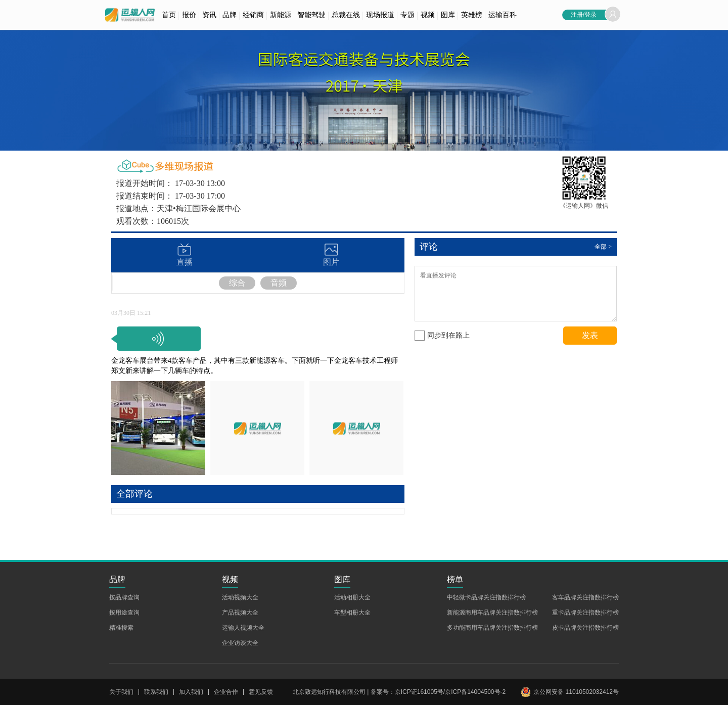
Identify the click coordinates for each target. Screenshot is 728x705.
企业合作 (226, 692)
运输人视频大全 (243, 628)
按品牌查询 (124, 597)
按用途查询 (124, 613)
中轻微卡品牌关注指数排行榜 (486, 597)
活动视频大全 (240, 597)
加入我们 (191, 692)
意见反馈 (261, 692)
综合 (237, 283)
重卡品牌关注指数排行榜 (585, 613)
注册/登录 (584, 15)
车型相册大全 (352, 613)
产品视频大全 (240, 613)
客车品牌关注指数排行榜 (585, 597)
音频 (279, 283)
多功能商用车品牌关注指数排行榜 (492, 628)
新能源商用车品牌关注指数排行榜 (492, 613)
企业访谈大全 (240, 643)
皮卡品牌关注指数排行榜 (585, 628)
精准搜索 (121, 628)
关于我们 (121, 692)
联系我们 (156, 692)
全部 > (603, 247)
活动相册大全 (352, 597)
